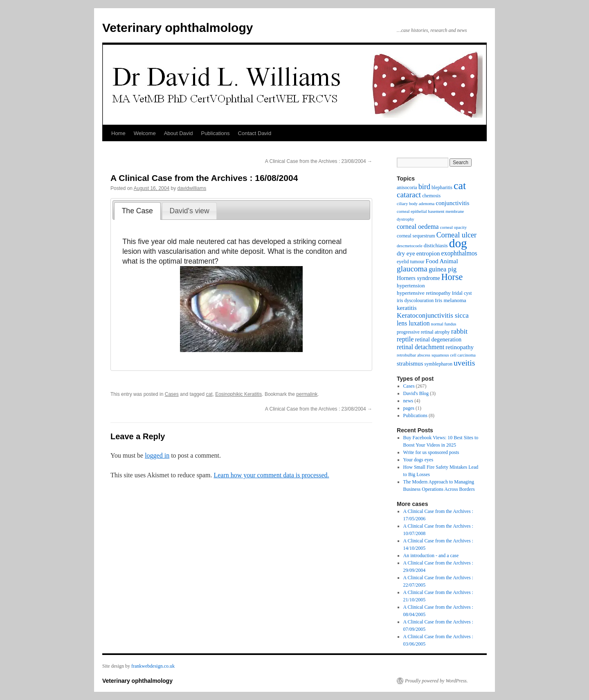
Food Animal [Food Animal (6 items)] (442, 261)
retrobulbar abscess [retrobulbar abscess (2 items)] (414, 355)
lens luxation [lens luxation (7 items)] (413, 323)
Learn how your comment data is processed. (271, 475)
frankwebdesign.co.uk (153, 666)
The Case (137, 211)
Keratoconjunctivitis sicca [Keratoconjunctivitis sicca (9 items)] (433, 315)
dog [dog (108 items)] (458, 243)
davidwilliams (192, 188)
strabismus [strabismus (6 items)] (410, 364)
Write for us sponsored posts (431, 452)
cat (209, 394)
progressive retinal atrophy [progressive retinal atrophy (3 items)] (423, 332)
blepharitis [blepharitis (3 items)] (442, 187)
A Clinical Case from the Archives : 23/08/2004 (319, 161)
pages (409, 408)
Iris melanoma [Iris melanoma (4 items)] (450, 300)
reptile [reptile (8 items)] (405, 339)
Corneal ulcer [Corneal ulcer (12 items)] (456, 235)
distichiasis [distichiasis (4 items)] (436, 245)
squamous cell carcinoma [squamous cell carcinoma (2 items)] (454, 355)
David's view (190, 211)
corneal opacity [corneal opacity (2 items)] (453, 227)
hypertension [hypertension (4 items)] (411, 286)
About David (179, 133)
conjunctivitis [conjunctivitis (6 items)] (452, 203)
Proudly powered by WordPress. (436, 681)
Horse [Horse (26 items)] (452, 277)
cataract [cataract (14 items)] (409, 195)
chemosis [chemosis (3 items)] (431, 196)
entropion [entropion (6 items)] (428, 253)
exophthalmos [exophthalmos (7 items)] (459, 253)
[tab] (137, 211)
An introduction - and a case (431, 555)
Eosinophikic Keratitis (238, 394)
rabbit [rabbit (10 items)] (460, 331)
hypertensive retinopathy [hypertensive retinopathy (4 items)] (424, 293)
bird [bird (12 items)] (424, 187)
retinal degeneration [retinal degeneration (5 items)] (438, 339)
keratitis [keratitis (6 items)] (407, 308)
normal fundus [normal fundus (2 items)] (444, 324)
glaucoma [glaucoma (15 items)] (412, 269)
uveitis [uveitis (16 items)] (464, 363)
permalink (307, 394)
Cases (172, 394)
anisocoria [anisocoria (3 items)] (407, 187)
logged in (157, 455)
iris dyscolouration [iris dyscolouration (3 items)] (415, 300)
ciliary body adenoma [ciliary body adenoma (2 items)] (416, 204)
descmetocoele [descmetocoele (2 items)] (410, 246)
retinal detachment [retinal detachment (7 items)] (420, 347)
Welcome (145, 133)
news (408, 401)
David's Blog (416, 393)
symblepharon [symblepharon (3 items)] (439, 364)
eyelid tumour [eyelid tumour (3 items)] (411, 262)
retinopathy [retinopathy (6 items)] (460, 347)
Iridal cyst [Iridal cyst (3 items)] (462, 293)
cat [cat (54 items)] (460, 186)
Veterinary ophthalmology (178, 28)
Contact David (255, 133)
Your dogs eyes (418, 460)
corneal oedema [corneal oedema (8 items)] (418, 227)
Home (118, 133)
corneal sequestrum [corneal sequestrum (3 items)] (416, 236)
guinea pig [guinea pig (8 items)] (443, 269)
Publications (215, 133)
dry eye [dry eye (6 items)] (406, 253)
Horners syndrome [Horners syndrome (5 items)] (418, 278)
